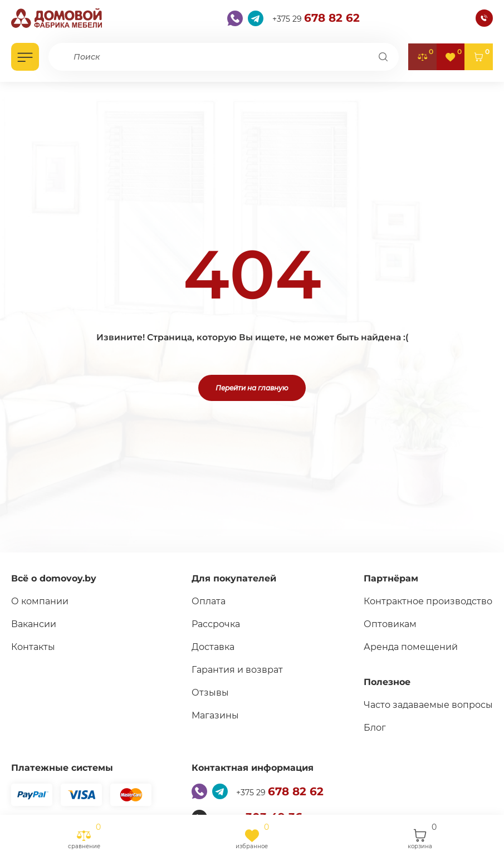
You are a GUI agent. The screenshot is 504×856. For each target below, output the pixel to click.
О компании (40, 601)
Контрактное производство (428, 601)
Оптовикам (390, 624)
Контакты (33, 647)
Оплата (209, 601)
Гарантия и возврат (237, 670)
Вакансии (34, 624)
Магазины (215, 715)
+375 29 (316, 18)
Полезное (387, 682)
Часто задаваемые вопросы (428, 705)
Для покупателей (234, 578)
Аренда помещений (411, 647)
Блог (375, 728)
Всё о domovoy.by (54, 578)
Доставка (213, 647)
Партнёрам (391, 578)
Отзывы (210, 693)
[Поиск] (383, 57)
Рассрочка (216, 624)
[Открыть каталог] (25, 57)
